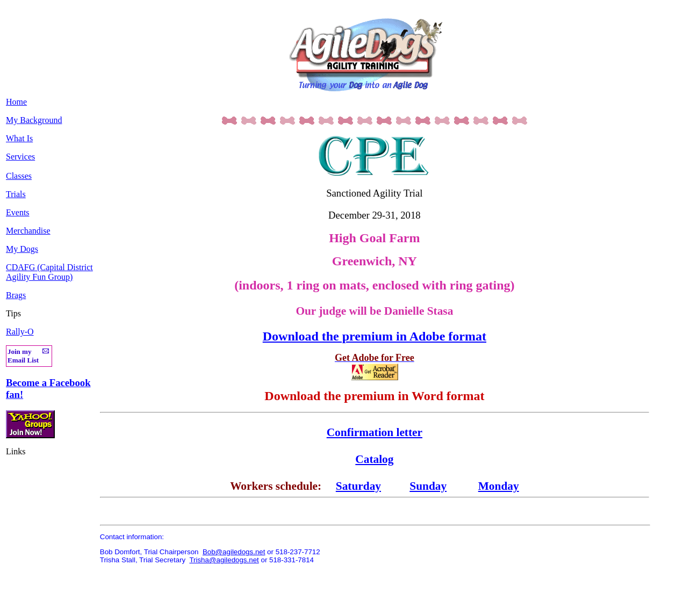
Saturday (358, 486)
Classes (19, 176)
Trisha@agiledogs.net (224, 560)
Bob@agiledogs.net (234, 552)
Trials (16, 194)
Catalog (374, 459)
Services (20, 157)
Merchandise (28, 231)
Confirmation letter (375, 432)
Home (16, 102)
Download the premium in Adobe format (375, 336)
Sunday (428, 486)
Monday (499, 486)
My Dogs (22, 249)
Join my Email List (23, 356)
